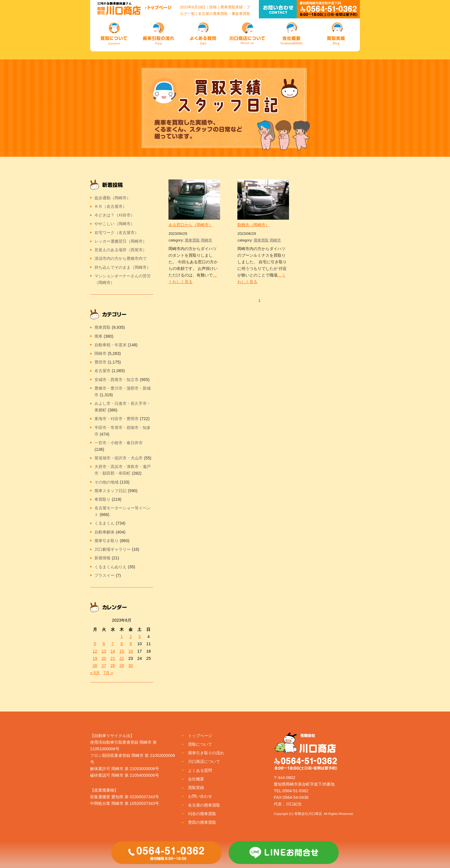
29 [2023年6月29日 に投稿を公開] (122, 666)
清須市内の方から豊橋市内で (121, 258)
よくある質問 (200, 770)
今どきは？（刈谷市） (115, 215)
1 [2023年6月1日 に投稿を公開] (122, 637)
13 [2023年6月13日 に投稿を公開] (104, 651)
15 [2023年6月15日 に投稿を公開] (122, 651)
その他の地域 (106, 482)
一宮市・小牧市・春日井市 (119, 443)
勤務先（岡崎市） (253, 225)
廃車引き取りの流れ (206, 753)
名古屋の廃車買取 (204, 805)
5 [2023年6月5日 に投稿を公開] (95, 644)
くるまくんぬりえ (110, 567)
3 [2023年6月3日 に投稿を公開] (139, 637)
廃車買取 (192, 240)
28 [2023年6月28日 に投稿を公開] (113, 666)
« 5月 (95, 673)
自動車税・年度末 (110, 345)
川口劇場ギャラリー (113, 549)
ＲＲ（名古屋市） (110, 206)
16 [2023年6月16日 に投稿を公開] (131, 651)
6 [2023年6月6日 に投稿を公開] (104, 644)
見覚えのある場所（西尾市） (121, 250)
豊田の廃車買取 (202, 822)
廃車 (98, 336)
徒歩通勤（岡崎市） (113, 198)
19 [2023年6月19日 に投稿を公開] (95, 658)
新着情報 (102, 558)
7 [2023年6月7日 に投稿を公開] (113, 644)
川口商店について (204, 761)
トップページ (200, 736)
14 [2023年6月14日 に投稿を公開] (113, 651)
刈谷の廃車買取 (202, 814)
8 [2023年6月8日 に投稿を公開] (122, 644)
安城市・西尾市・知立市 (117, 380)
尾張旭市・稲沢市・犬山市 (119, 458)
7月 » (108, 673)
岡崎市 (206, 240)
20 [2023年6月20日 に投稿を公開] (104, 658)
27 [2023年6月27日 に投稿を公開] (104, 666)
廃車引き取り (106, 541)
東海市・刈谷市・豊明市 (117, 419)
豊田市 (100, 362)
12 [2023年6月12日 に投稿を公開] (95, 651)
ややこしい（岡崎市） (115, 224)
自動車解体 (104, 532)
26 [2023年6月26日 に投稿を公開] (95, 666)
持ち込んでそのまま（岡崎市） (123, 267)
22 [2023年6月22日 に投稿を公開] (122, 658)
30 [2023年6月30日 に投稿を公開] (131, 666)
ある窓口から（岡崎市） (191, 225)
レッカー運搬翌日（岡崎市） (121, 241)
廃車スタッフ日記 (110, 491)
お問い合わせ (200, 796)
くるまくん (104, 523)
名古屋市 (102, 371)
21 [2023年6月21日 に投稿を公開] (113, 658)
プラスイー (104, 575)
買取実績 (196, 788)
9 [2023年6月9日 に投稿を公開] (131, 644)
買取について (200, 744)
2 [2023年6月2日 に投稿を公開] (131, 637)
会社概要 (196, 779)
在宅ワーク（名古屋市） (117, 233)
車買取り (102, 499)
